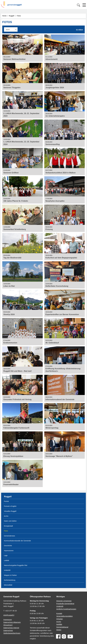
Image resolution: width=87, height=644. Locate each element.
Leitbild (6, 560)
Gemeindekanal (62, 627)
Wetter (59, 630)
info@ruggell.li (9, 615)
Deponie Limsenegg (64, 601)
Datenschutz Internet (11, 628)
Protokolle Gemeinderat (65, 604)
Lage (6, 555)
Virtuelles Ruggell (10, 511)
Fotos (19, 16)
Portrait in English (10, 506)
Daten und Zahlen (10, 521)
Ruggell (11, 16)
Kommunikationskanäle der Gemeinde (17, 541)
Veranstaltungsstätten (64, 616)
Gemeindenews (9, 536)
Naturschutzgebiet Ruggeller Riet (16, 565)
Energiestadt (8, 526)
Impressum (8, 620)
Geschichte (8, 546)
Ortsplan (60, 619)
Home (4, 16)
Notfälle (59, 624)
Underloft (7, 570)
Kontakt (59, 613)
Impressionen (9, 551)
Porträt (6, 501)
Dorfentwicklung (10, 580)
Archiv (6, 516)
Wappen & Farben (10, 575)
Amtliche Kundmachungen (66, 609)
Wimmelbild (8, 585)
